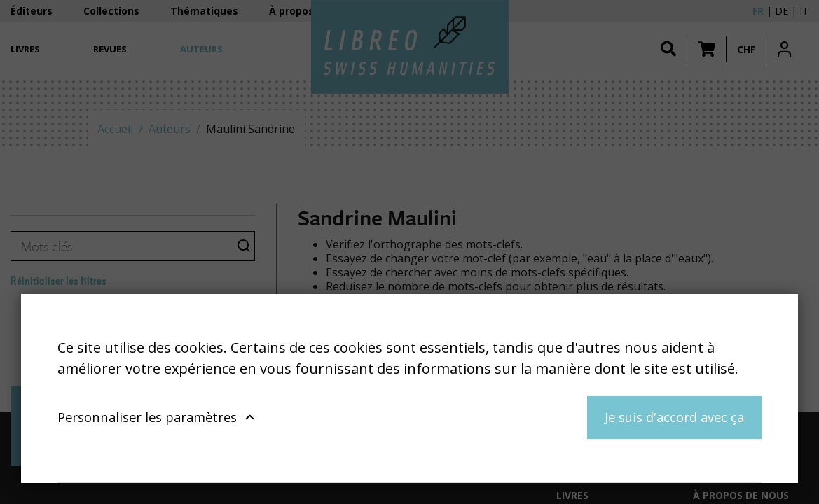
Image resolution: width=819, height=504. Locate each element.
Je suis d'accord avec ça (674, 417)
